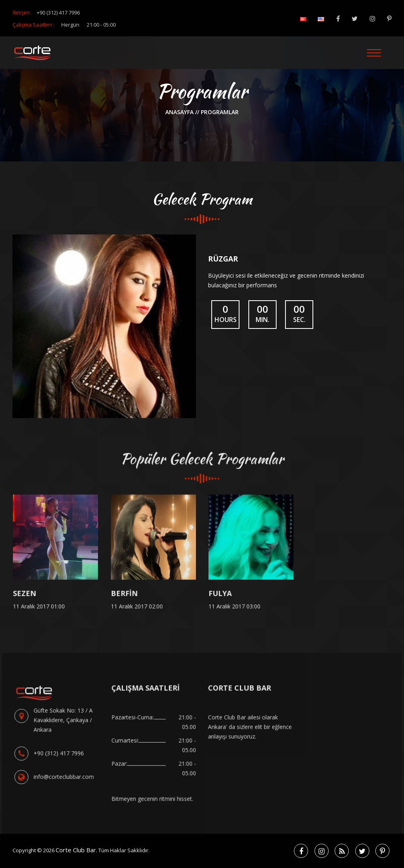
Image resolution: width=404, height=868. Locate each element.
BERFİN (125, 595)
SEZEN (26, 595)
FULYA (221, 595)
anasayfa (180, 112)
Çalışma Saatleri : (64, 25)
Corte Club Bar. (76, 850)
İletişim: (46, 13)
